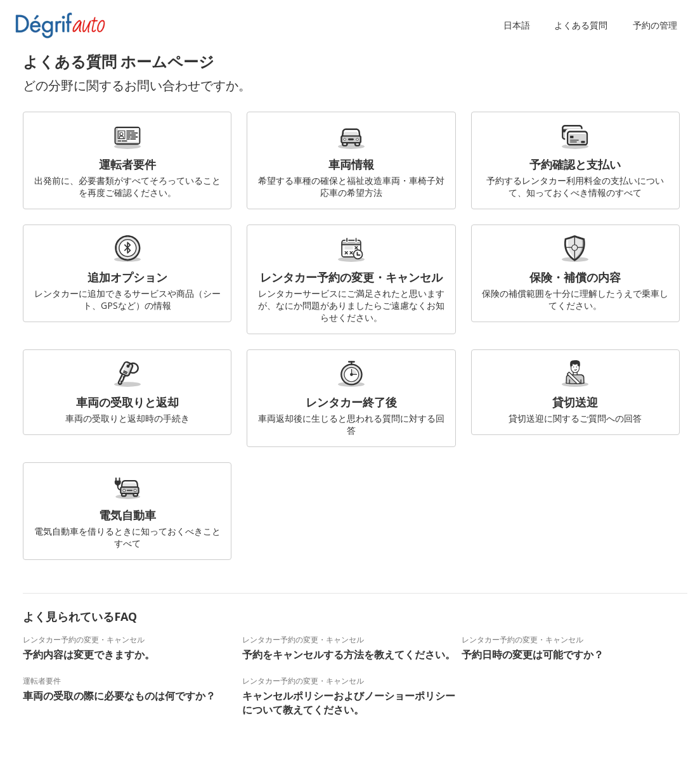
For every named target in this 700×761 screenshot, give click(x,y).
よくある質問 (581, 25)
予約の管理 (655, 25)
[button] (519, 25)
